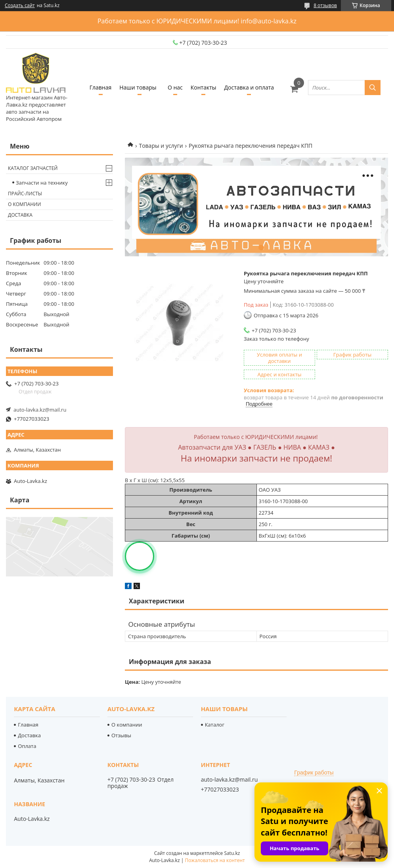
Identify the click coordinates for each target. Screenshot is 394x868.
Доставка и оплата (249, 87)
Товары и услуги (161, 146)
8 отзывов (325, 5)
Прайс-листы (25, 194)
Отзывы (121, 735)
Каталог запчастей (33, 168)
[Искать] (373, 88)
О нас (175, 87)
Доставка (20, 215)
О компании (24, 204)
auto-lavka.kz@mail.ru (40, 410)
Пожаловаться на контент (215, 860)
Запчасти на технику (42, 183)
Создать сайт (20, 6)
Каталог (215, 725)
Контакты (204, 87)
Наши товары (138, 87)
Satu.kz (232, 853)
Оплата (27, 746)
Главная (101, 87)
